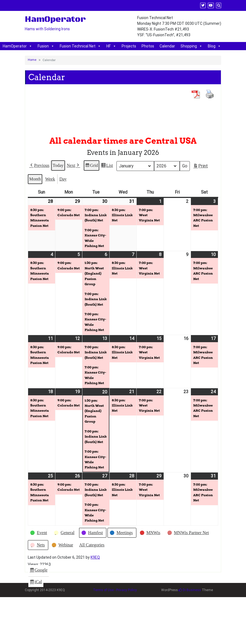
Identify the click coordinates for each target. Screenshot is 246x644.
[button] (39, 165)
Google (38, 571)
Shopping (191, 46)
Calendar (167, 46)
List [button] (107, 166)
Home (32, 60)
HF (111, 46)
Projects (129, 46)
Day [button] (63, 179)
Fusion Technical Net (80, 46)
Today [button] (58, 165)
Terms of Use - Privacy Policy (115, 590)
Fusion (46, 46)
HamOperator (17, 46)
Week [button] (50, 179)
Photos (148, 46)
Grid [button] (91, 166)
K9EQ (95, 557)
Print (200, 167)
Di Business (190, 590)
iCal (36, 583)
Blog (214, 46)
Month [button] (35, 179)
